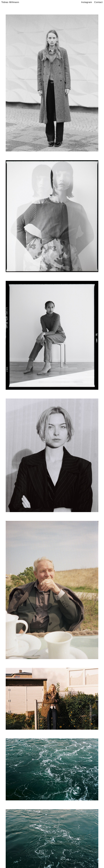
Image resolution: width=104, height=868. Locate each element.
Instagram (87, 2)
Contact (98, 2)
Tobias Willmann (10, 2)
